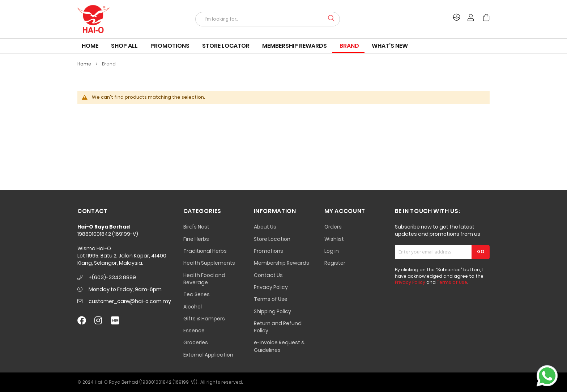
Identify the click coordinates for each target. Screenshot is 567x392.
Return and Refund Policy (278, 327)
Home (85, 64)
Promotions (268, 251)
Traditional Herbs (205, 251)
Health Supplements (209, 263)
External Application (208, 355)
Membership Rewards (282, 263)
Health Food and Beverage (204, 279)
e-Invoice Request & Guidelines (279, 346)
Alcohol (193, 307)
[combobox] (268, 19)
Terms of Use (271, 299)
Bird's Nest (196, 227)
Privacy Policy (271, 287)
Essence (194, 331)
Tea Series (197, 294)
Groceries (196, 342)
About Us (265, 227)
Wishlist (334, 239)
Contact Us (268, 275)
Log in (332, 251)
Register (335, 263)
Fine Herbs (196, 239)
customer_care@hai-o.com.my (130, 301)
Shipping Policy (272, 311)
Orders (333, 227)
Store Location (272, 239)
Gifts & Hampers (204, 319)
